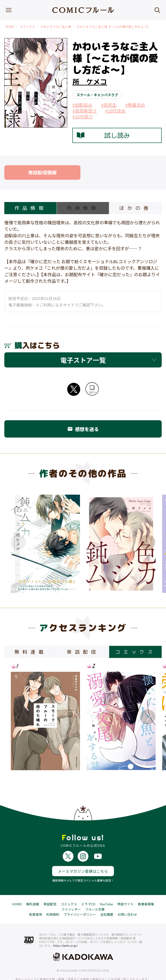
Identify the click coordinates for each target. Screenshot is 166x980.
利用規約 (53, 899)
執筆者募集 (146, 889)
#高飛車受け (85, 111)
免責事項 (35, 899)
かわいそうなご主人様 (56, 27)
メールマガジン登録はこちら (83, 856)
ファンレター (71, 894)
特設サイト (125, 889)
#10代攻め (115, 111)
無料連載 (33, 889)
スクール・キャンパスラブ (97, 95)
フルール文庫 (95, 894)
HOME (10, 27)
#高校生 (109, 105)
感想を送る (83, 429)
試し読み (103, 135)
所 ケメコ (90, 82)
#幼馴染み (82, 105)
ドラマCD (88, 889)
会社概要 (107, 899)
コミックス (27, 27)
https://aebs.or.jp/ (65, 930)
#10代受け (83, 116)
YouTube (106, 889)
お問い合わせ (127, 899)
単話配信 (50, 889)
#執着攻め (135, 105)
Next (148, 542)
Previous (18, 542)
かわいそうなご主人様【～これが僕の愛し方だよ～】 (113, 27)
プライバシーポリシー (80, 899)
